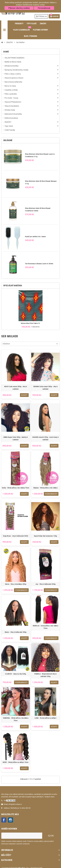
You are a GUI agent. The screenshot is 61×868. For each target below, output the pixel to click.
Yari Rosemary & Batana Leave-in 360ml (39, 264)
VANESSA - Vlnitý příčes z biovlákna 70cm (16, 719)
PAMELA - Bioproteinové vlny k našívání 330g (45, 675)
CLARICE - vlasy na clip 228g (16, 674)
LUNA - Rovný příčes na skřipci (45, 718)
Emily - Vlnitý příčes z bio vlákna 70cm (16, 488)
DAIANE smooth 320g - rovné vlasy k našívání (45, 438)
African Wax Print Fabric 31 (30, 323)
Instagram (10, 820)
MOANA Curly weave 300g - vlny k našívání (45, 388)
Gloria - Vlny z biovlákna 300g (16, 584)
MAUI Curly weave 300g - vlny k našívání (16, 388)
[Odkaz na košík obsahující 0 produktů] (54, 16)
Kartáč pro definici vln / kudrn (35, 237)
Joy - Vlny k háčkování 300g (45, 584)
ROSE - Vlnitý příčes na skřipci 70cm (16, 762)
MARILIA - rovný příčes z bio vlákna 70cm (45, 627)
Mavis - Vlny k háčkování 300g (16, 632)
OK (51, 836)
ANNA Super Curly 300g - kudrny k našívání (16, 438)
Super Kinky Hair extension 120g (45, 536)
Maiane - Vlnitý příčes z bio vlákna (45, 488)
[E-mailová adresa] (22, 836)
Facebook (4, 820)
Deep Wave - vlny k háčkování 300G (16, 536)
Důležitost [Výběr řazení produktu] (6, 344)
